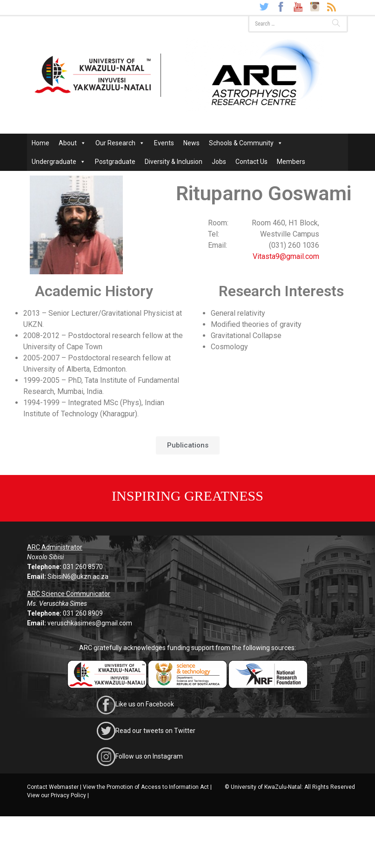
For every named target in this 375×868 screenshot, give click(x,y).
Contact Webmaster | (54, 787)
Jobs (219, 162)
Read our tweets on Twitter (155, 730)
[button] (188, 445)
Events (164, 143)
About (72, 143)
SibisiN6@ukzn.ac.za (78, 576)
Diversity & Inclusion (174, 162)
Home (40, 143)
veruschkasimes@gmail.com (90, 623)
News (191, 143)
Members (291, 162)
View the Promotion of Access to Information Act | (147, 787)
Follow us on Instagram (149, 756)
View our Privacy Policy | (58, 795)
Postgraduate (115, 162)
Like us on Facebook (145, 705)
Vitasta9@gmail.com (286, 256)
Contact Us (251, 162)
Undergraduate (59, 162)
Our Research (120, 143)
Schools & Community (246, 143)
